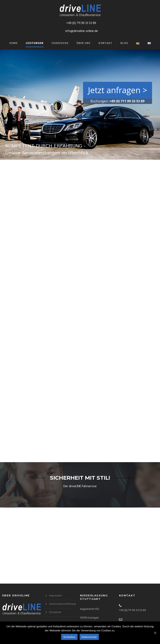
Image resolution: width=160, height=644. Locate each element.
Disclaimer (55, 612)
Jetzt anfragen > (118, 90)
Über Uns (83, 43)
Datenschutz (89, 637)
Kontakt (105, 43)
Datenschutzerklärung (62, 604)
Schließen (69, 637)
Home (14, 43)
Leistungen (35, 43)
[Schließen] (155, 633)
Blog (124, 43)
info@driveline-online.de (82, 31)
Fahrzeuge (60, 43)
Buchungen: (118, 101)
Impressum (55, 596)
